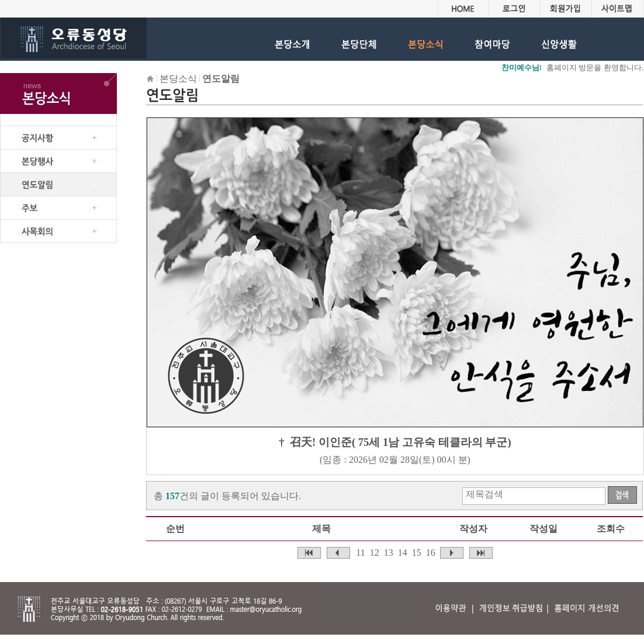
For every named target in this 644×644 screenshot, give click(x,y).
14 (403, 553)
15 (417, 553)
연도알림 (221, 79)
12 (375, 553)
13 (389, 553)
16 (431, 553)
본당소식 (178, 79)
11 (360, 553)
